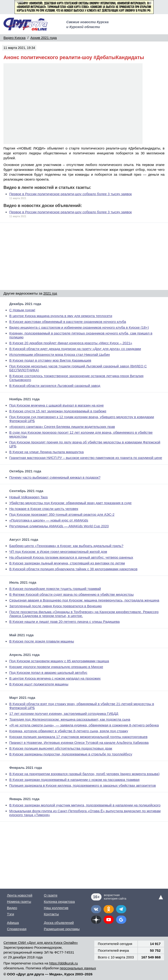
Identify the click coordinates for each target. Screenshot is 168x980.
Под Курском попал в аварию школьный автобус (48, 673)
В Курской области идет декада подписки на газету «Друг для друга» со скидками (75, 349)
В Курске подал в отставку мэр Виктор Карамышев (50, 360)
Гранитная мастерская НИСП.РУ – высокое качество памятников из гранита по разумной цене (86, 458)
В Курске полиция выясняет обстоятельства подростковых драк (61, 748)
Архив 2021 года (44, 38)
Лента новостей (20, 895)
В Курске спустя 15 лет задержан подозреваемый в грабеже (58, 411)
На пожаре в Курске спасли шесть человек (44, 509)
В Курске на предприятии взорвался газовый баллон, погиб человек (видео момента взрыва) (84, 774)
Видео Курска (14, 38)
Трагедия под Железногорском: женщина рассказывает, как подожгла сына (70, 719)
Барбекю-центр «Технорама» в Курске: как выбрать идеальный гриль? (66, 546)
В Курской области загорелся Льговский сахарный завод (55, 386)
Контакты (51, 914)
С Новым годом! (22, 310)
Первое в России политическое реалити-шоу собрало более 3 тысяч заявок (71, 194)
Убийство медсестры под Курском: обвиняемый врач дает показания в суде (70, 503)
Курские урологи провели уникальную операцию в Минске (56, 667)
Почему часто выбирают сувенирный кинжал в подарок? (55, 477)
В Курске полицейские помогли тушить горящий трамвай (55, 589)
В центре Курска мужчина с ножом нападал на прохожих (55, 678)
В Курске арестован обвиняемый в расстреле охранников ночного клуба (68, 322)
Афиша (13, 923)
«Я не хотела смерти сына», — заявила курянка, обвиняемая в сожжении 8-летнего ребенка (84, 725)
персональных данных (78, 968)
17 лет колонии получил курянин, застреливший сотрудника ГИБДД (64, 714)
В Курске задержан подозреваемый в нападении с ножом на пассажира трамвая (74, 780)
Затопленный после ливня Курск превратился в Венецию (55, 606)
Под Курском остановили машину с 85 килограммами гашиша (59, 661)
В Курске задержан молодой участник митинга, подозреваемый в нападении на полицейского (85, 805)
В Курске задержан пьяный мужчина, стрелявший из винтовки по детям (67, 563)
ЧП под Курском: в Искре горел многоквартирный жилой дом (58, 552)
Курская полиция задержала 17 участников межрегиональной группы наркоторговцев (78, 737)
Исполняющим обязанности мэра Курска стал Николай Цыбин (60, 355)
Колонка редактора (59, 902)
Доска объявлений (59, 923)
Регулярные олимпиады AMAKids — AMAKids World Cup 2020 (59, 526)
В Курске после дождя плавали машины (42, 641)
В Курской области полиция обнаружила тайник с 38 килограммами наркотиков (73, 569)
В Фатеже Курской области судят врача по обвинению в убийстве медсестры (71, 594)
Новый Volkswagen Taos (29, 497)
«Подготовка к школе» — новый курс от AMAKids (49, 520)
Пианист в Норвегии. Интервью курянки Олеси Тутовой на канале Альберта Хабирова (79, 743)
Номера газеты (19, 902)
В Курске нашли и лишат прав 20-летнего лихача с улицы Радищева (64, 622)
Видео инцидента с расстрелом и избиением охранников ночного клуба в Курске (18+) (79, 327)
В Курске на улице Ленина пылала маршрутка (46, 452)
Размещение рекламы (62, 929)
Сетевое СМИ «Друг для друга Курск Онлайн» (41, 943)
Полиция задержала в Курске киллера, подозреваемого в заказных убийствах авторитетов (83, 785)
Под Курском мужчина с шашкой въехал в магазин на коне (57, 405)
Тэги (11, 914)
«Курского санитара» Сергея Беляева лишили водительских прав (62, 427)
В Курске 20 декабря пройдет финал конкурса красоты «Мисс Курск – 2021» (71, 343)
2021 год (50, 293)
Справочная (17, 929)
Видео (12, 908)
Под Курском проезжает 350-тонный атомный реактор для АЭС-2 (62, 514)
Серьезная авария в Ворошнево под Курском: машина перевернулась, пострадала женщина (84, 600)
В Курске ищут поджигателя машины (39, 684)
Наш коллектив (56, 908)
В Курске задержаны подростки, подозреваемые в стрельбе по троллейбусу (71, 754)
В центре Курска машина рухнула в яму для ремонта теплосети (61, 316)
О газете (51, 895)
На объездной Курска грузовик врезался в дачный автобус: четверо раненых (71, 557)
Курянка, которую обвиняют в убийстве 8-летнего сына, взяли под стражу (69, 731)
